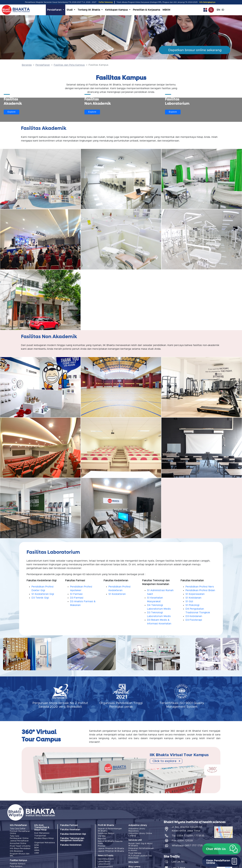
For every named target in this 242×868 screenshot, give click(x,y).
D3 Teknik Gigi (40, 598)
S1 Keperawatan (195, 594)
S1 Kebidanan (193, 598)
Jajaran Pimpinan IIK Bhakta (111, 848)
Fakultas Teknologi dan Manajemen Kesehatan (72, 840)
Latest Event (104, 864)
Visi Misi (102, 836)
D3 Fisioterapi (194, 620)
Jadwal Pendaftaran (19, 841)
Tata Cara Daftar (18, 829)
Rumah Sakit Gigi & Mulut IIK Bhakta (140, 845)
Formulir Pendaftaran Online (20, 832)
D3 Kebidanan (194, 616)
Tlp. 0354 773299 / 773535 (188, 835)
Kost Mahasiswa (42, 833)
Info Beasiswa (16, 851)
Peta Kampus (16, 866)
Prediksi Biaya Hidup (44, 838)
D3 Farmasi (77, 598)
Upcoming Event (106, 859)
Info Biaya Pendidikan (20, 848)
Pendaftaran (43, 65)
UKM (37, 853)
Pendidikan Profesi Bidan (200, 590)
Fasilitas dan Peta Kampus (69, 65)
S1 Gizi (189, 601)
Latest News (104, 861)
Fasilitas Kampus (18, 863)
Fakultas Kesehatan (70, 830)
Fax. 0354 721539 (182, 840)
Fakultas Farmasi (69, 825)
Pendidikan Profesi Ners (200, 587)
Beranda (27, 65)
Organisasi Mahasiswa (45, 843)
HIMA (37, 850)
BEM (36, 848)
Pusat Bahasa (135, 853)
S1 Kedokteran (117, 594)
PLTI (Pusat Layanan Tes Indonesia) (140, 857)
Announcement (105, 866)
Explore (11, 112)
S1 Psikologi (192, 605)
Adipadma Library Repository (137, 830)
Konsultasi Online (18, 843)
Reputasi (102, 839)
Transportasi (40, 836)
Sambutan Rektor (106, 833)
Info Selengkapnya (207, 2)
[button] (221, 849)
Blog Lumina (134, 866)
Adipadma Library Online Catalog (140, 835)
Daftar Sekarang (106, 2)
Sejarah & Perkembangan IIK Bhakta (110, 830)
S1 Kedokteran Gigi (43, 594)
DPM (37, 845)
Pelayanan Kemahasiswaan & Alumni (141, 849)
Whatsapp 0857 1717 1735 (187, 845)
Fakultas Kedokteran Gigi (73, 834)
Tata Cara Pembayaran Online (19, 837)
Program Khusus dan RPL (20, 854)
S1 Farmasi (76, 594)
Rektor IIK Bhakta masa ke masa (110, 842)
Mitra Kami (133, 862)
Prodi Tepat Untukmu (20, 846)
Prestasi (102, 846)
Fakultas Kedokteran (71, 845)
